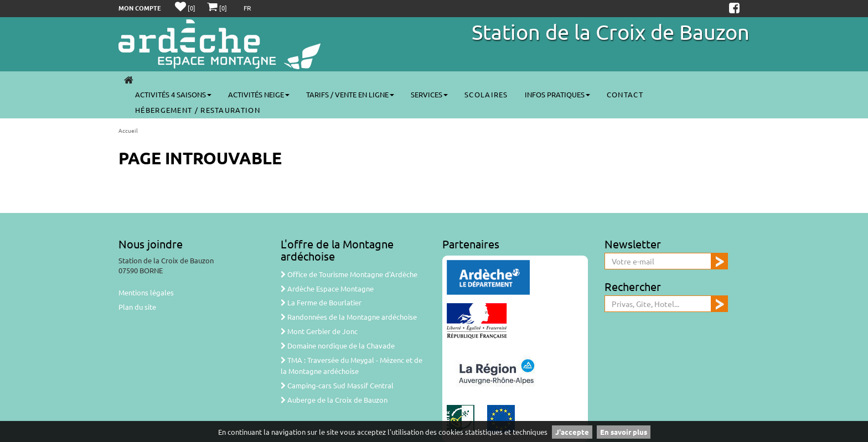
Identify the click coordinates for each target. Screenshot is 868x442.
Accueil (128, 130)
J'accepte (572, 432)
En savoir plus (624, 432)
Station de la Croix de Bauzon (611, 32)
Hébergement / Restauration (198, 110)
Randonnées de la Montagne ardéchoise (349, 317)
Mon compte (140, 8)
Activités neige (259, 94)
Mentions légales (146, 292)
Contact (625, 94)
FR (247, 8)
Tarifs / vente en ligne (350, 94)
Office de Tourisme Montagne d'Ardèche (349, 274)
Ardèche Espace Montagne (327, 288)
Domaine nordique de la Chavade (338, 345)
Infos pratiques (557, 94)
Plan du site (137, 307)
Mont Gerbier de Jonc (319, 331)
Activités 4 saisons (173, 94)
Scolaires (486, 94)
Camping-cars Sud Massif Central (337, 385)
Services (429, 94)
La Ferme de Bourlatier (321, 302)
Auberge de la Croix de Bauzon (334, 400)
